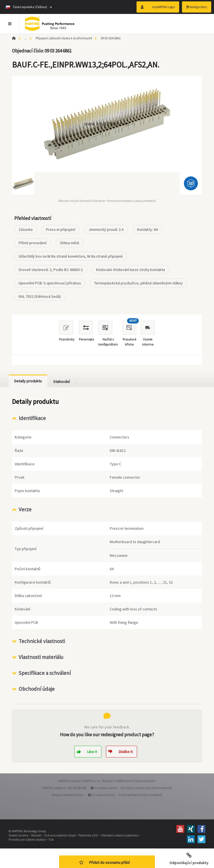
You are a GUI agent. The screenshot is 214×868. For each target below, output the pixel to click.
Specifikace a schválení (45, 673)
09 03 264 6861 (111, 38)
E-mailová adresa (106, 788)
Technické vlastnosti (42, 641)
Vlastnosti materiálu (41, 657)
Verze (25, 509)
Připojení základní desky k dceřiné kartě (64, 38)
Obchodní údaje (37, 689)
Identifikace (32, 418)
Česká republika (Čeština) (26, 7)
